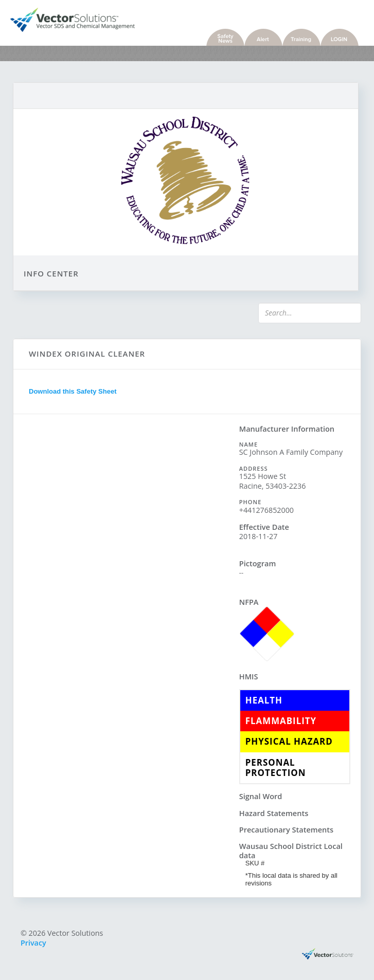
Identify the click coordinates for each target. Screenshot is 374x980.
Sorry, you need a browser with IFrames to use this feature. (126, 581)
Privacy (33, 943)
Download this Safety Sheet (73, 391)
